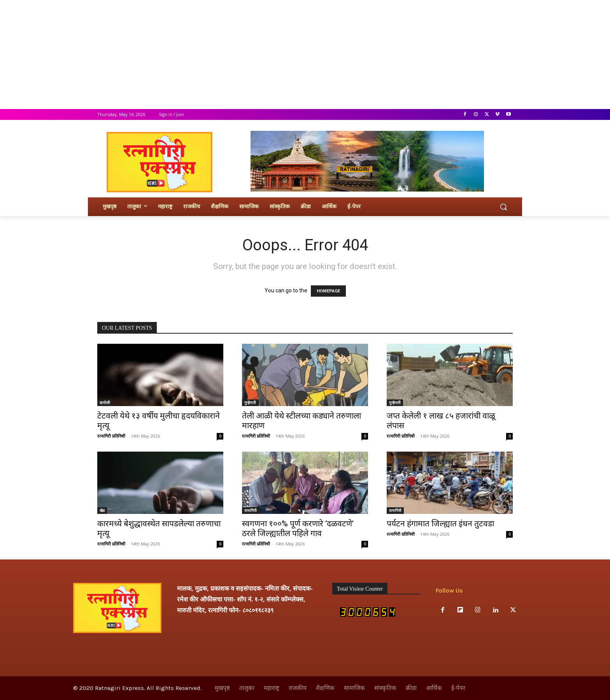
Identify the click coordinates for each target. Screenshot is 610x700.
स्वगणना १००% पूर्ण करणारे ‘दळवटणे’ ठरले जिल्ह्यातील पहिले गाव (298, 529)
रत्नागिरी (251, 510)
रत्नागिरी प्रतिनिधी (111, 436)
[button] (503, 207)
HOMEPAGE (328, 291)
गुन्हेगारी (250, 403)
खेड (102, 510)
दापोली (105, 403)
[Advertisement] (233, 55)
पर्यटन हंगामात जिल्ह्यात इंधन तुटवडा (440, 524)
